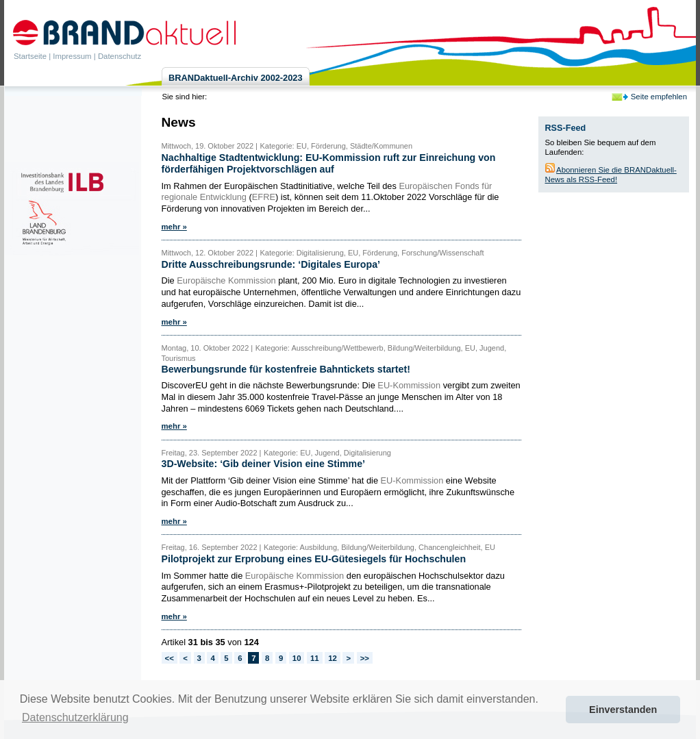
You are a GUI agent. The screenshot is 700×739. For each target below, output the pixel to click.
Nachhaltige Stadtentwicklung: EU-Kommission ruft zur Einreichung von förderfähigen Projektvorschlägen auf (329, 163)
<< (170, 658)
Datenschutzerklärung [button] (75, 717)
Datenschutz (120, 56)
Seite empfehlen (659, 97)
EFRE (264, 197)
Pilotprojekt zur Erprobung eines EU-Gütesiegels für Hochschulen (314, 559)
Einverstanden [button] (623, 710)
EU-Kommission (409, 385)
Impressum (72, 56)
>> (365, 658)
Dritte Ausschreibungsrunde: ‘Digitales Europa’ (271, 264)
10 (297, 658)
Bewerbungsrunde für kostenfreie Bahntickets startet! (286, 369)
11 (315, 658)
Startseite (30, 56)
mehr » (174, 227)
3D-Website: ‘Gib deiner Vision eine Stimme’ (264, 464)
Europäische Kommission (226, 280)
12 (333, 658)
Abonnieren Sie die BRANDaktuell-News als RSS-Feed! (611, 175)
